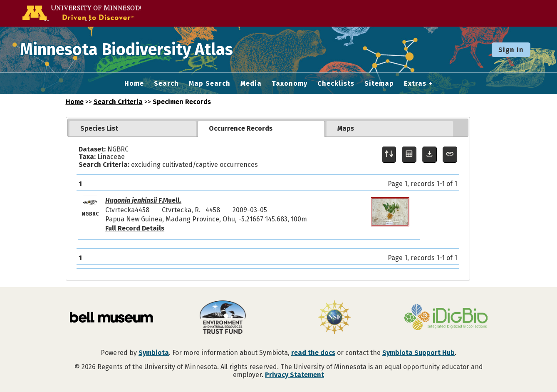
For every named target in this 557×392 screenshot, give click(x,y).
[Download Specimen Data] (430, 155)
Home (134, 84)
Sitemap (379, 84)
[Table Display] (409, 155)
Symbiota (154, 353)
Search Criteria (118, 102)
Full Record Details (135, 228)
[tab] (133, 129)
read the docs (313, 353)
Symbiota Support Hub (418, 353)
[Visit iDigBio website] (446, 318)
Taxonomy (290, 84)
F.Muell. (143, 200)
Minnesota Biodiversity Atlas (129, 50)
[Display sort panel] (389, 155)
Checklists (336, 84)
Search (166, 84)
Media (251, 84)
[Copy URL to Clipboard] (450, 155)
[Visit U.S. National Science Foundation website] (334, 318)
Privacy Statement (295, 375)
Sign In (511, 50)
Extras (415, 84)
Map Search (210, 84)
